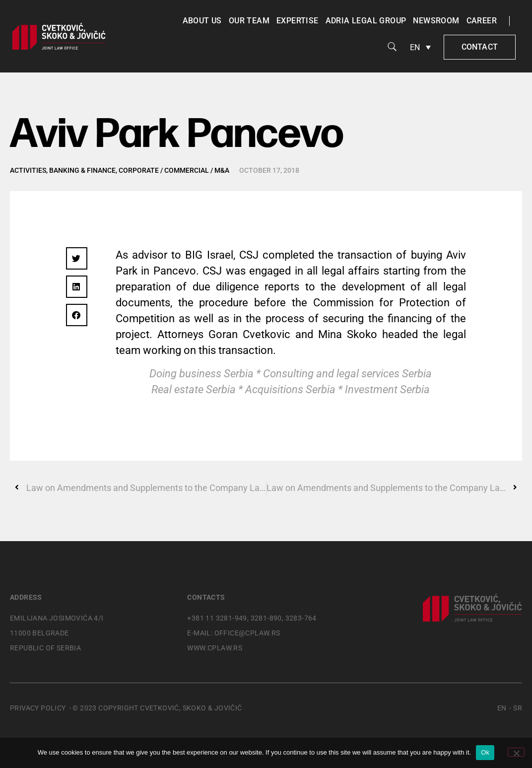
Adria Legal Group (366, 21)
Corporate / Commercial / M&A (174, 170)
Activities (28, 170)
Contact (480, 47)
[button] (76, 258)
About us (202, 21)
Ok (485, 752)
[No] (516, 752)
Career (482, 21)
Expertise (298, 21)
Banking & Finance (82, 170)
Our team (249, 21)
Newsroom (436, 21)
